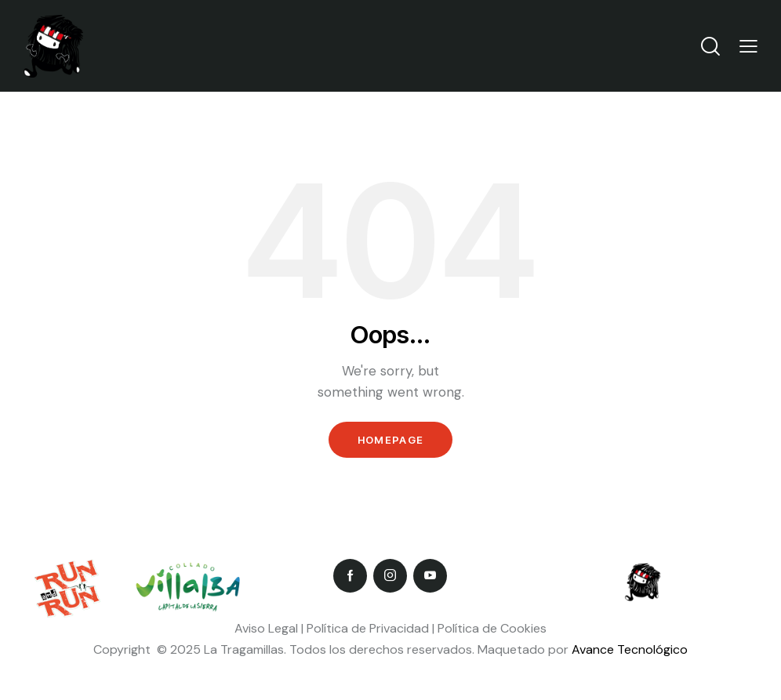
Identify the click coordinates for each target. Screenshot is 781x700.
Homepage (390, 440)
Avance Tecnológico (630, 649)
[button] (748, 46)
